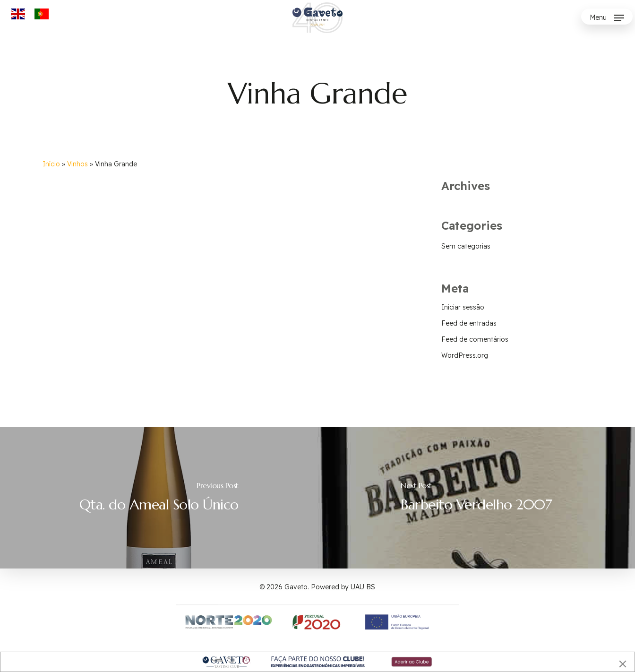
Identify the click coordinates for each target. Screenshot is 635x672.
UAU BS (363, 587)
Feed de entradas (469, 323)
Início (51, 164)
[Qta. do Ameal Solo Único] (159, 498)
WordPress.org (465, 355)
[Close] (623, 664)
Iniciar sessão (463, 307)
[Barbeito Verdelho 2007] (476, 498)
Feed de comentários (475, 339)
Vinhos (77, 164)
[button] (607, 18)
